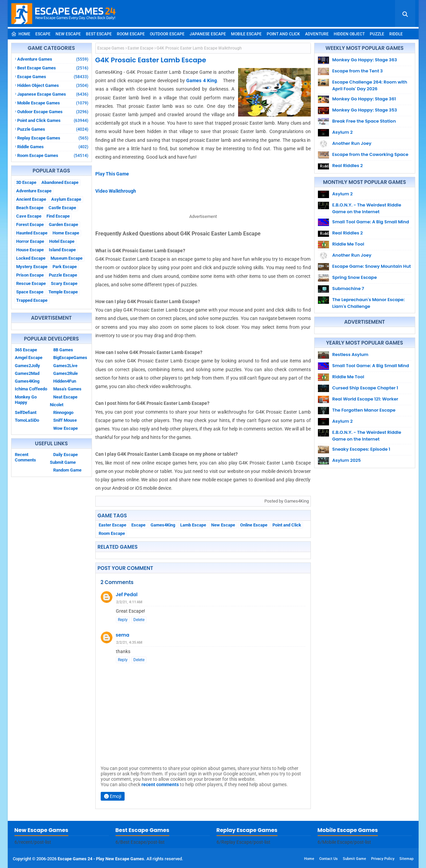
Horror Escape (30, 241)
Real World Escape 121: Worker (365, 399)
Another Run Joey (352, 143)
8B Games (63, 350)
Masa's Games (67, 389)
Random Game (67, 470)
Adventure (317, 34)
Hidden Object (349, 34)
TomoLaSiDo (27, 420)
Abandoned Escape (60, 182)
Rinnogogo (63, 412)
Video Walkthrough (116, 191)
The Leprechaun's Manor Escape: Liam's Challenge (369, 303)
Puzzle (377, 34)
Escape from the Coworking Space (370, 154)
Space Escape (30, 292)
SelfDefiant (26, 412)
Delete (139, 620)
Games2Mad (27, 373)
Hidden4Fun (65, 381)
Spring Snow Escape (355, 277)
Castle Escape (62, 208)
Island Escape (62, 250)
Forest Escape (30, 224)
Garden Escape (63, 224)
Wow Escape (65, 428)
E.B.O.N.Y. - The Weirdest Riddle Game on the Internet (367, 208)
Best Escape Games (53, 68)
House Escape (30, 250)
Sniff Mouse (65, 420)
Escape (43, 34)
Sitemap (406, 859)
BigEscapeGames (70, 358)
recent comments (160, 784)
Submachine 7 (348, 288)
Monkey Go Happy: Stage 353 (365, 110)
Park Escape (65, 267)
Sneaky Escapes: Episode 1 (361, 449)
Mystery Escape (32, 267)
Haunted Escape (32, 233)
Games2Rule (65, 373)
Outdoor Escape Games (53, 112)
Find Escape (58, 216)
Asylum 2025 (347, 460)
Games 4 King (202, 81)
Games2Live (65, 366)
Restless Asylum (350, 355)
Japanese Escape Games (53, 94)
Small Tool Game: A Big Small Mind (371, 222)
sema (123, 635)
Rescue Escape (31, 283)
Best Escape (99, 34)
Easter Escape (140, 48)
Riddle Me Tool (348, 244)
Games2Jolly (27, 366)
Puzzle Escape (63, 275)
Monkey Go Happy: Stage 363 (365, 60)
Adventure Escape (34, 191)
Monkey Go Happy (26, 400)
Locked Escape (31, 258)
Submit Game (63, 462)
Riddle (396, 34)
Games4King (27, 381)
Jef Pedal (127, 594)
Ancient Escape (31, 199)
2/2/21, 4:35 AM (129, 642)
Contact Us (329, 859)
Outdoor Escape (167, 34)
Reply (123, 620)
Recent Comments (25, 457)
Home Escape (66, 233)
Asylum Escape (66, 199)
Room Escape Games (53, 155)
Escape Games (53, 77)
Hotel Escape (62, 241)
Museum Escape (67, 258)
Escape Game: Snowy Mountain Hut (372, 266)
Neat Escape (65, 397)
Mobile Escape (246, 34)
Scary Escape (64, 283)
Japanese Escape (208, 34)
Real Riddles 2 (348, 166)
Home (21, 34)
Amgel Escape (29, 358)
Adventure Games (53, 59)
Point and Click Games (53, 120)
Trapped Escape (32, 300)
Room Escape (131, 34)
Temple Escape (63, 292)
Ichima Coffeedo (31, 389)
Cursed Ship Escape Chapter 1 (365, 388)
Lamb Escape (193, 525)
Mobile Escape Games (53, 103)
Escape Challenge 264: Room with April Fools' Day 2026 (370, 85)
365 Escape (26, 350)
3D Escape (26, 182)
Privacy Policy (383, 859)
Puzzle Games (53, 129)
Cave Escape (29, 216)
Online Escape (254, 525)
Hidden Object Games (53, 85)
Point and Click (283, 34)
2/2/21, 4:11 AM (129, 602)
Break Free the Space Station (364, 121)
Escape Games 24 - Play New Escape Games (101, 859)
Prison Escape (30, 275)
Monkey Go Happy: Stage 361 (364, 99)
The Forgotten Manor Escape (364, 410)
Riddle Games (53, 147)
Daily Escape (65, 455)
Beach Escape (30, 208)
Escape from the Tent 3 (358, 71)
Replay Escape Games (53, 138)
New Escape (68, 34)
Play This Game (112, 174)
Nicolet (57, 405)
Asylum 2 (343, 132)
